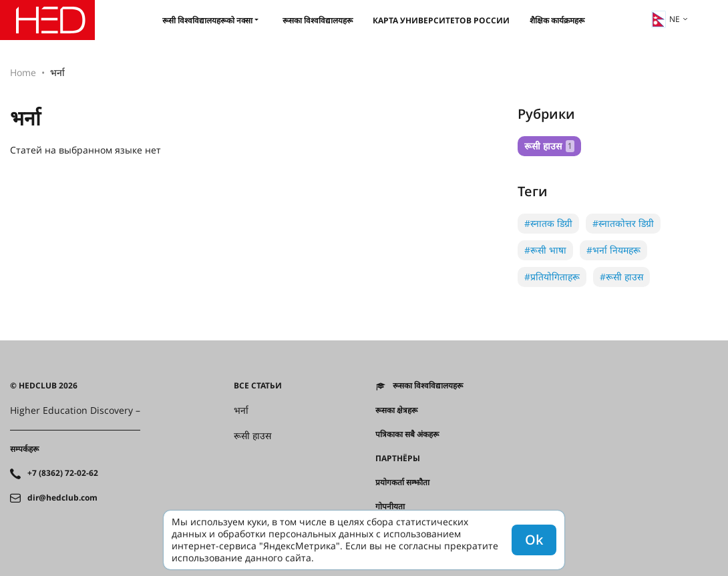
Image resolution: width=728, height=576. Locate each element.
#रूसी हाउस (621, 277)
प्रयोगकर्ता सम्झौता (402, 483)
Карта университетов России (441, 20)
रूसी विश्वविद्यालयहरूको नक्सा (207, 20)
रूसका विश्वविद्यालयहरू (318, 20)
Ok (534, 540)
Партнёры (398, 459)
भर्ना (241, 410)
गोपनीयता (390, 507)
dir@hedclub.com (62, 498)
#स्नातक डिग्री (548, 223)
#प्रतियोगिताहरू (552, 277)
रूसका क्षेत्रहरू (396, 410)
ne (666, 19)
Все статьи (258, 386)
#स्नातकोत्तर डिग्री (623, 223)
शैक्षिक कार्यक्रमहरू (557, 20)
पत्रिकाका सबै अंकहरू (407, 435)
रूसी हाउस (549, 146)
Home (23, 72)
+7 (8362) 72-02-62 (63, 473)
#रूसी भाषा (545, 250)
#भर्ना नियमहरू (613, 250)
